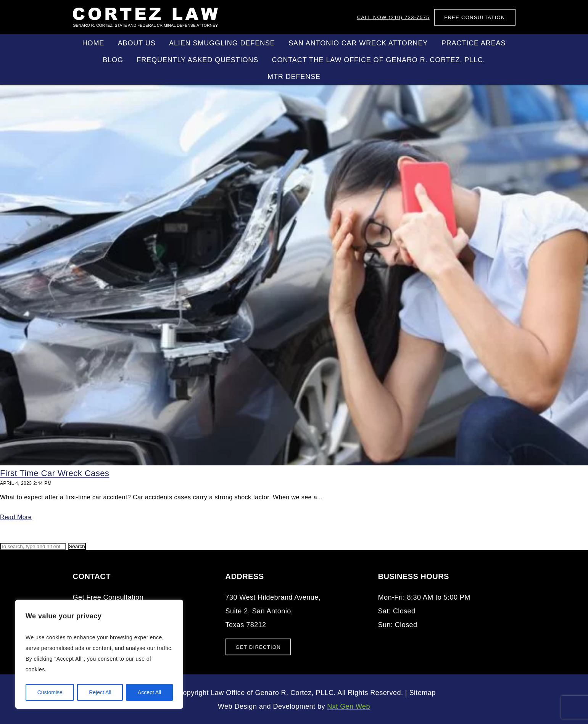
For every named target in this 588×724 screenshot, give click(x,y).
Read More (16, 517)
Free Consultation (474, 17)
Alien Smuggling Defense (222, 43)
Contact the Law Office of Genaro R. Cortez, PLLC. (379, 60)
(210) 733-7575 (393, 17)
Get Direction (259, 647)
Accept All (149, 692)
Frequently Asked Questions (197, 60)
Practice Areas (474, 43)
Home (93, 43)
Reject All (100, 692)
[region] (99, 654)
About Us (137, 43)
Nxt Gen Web (349, 706)
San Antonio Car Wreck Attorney (358, 43)
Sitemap (422, 693)
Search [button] (77, 546)
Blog (113, 60)
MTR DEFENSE (294, 77)
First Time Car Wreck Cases (55, 473)
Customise (50, 692)
